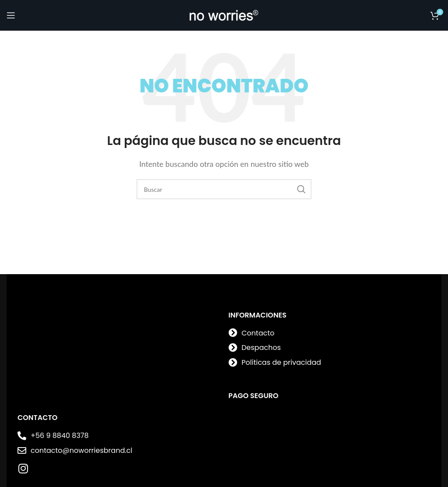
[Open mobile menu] (11, 15)
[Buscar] (224, 189)
